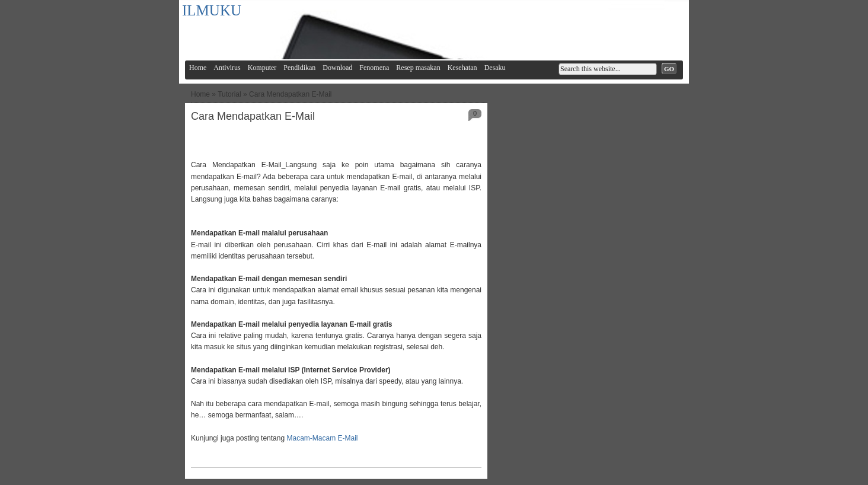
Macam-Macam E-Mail (321, 438)
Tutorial (229, 94)
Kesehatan (462, 68)
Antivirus (227, 68)
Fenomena (374, 68)
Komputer (262, 68)
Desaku (495, 68)
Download (337, 68)
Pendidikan (299, 68)
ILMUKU (212, 10)
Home (198, 68)
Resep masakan (418, 68)
